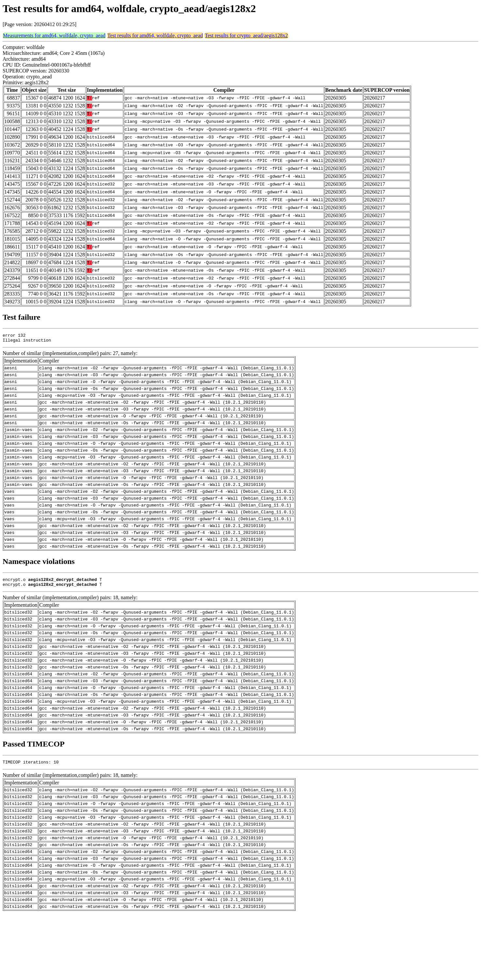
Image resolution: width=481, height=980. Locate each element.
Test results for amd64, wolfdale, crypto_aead (155, 35)
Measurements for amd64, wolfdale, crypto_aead (54, 35)
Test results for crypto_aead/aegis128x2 (246, 35)
